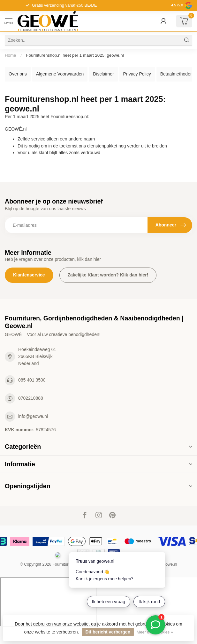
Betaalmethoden (177, 74)
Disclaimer (103, 74)
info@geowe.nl (33, 416)
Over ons (18, 74)
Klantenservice (29, 275)
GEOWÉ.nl (16, 129)
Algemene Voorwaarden (60, 74)
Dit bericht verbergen (108, 632)
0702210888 (31, 398)
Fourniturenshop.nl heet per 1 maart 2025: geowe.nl (75, 55)
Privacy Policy (137, 74)
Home (10, 55)
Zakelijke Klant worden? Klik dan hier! (108, 275)
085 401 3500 (32, 380)
